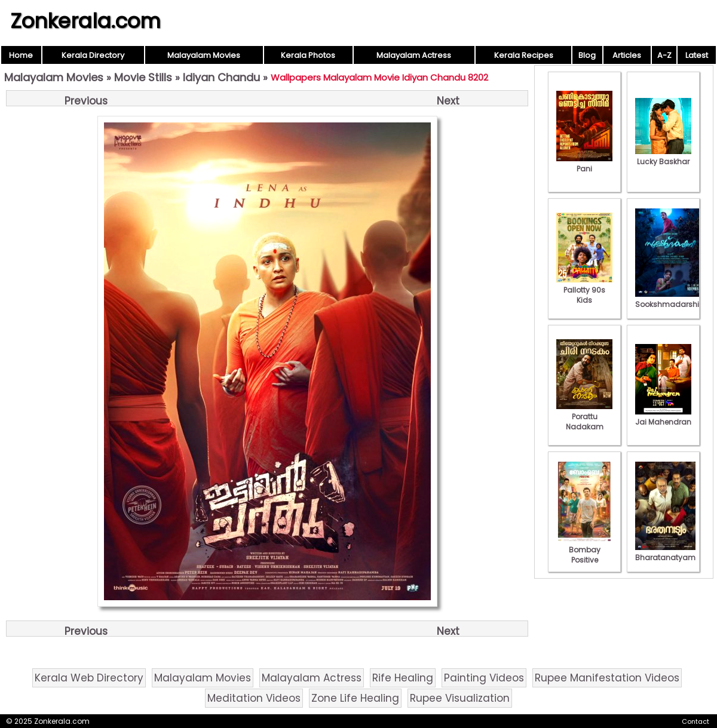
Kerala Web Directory (89, 678)
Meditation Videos (254, 698)
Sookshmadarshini (670, 299)
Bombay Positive (584, 550)
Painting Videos (484, 678)
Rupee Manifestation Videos (607, 678)
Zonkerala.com (85, 21)
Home (21, 55)
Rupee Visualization (460, 698)
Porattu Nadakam (584, 417)
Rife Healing (403, 678)
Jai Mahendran (663, 417)
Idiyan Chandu (221, 77)
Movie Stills (143, 77)
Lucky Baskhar (663, 156)
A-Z (664, 55)
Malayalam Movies (204, 55)
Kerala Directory (93, 55)
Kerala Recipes (524, 55)
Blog (587, 55)
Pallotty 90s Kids (584, 290)
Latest (697, 55)
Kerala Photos (308, 55)
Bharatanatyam (665, 552)
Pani (584, 164)
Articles (627, 55)
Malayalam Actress (414, 55)
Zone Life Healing (355, 698)
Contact (695, 721)
